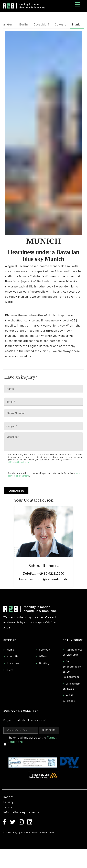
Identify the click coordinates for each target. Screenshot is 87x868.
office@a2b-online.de (19, 462)
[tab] (24, 24)
